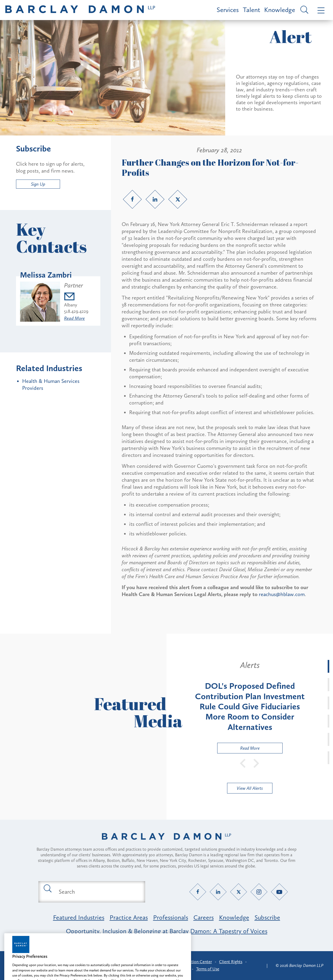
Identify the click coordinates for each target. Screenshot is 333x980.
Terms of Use (208, 969)
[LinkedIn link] (155, 199)
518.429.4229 (76, 311)
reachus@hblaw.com (282, 594)
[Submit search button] (47, 888)
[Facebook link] (132, 199)
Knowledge (280, 10)
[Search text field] (98, 892)
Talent (251, 10)
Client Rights (231, 962)
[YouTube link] (280, 892)
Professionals (171, 917)
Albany (71, 305)
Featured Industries (79, 917)
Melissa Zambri (46, 275)
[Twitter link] (178, 199)
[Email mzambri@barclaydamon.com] (76, 297)
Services (228, 10)
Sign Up (38, 184)
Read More (74, 318)
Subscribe (267, 917)
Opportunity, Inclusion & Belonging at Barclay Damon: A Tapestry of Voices (167, 931)
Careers (204, 917)
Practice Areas (129, 917)
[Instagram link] (259, 892)
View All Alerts (250, 788)
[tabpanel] (250, 707)
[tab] (328, 666)
